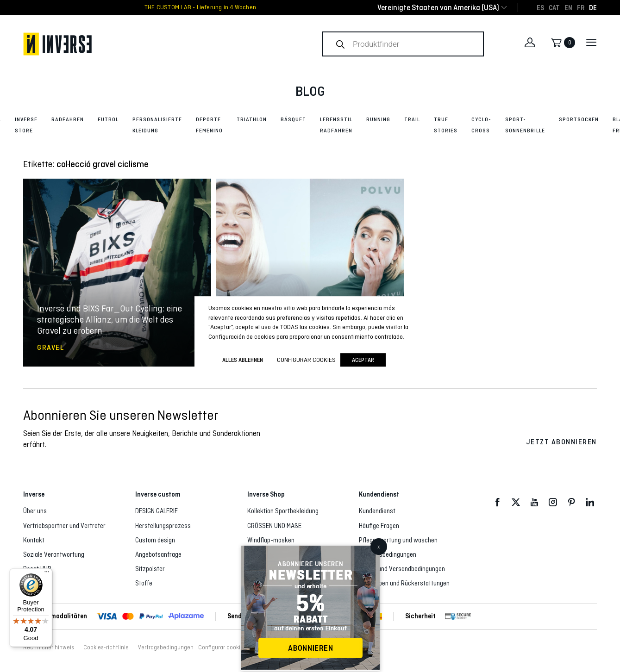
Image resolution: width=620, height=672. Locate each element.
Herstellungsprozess (163, 526)
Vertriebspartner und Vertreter (64, 526)
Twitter (516, 502)
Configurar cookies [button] (222, 647)
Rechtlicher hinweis (49, 647)
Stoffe (144, 583)
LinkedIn (590, 502)
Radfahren (68, 119)
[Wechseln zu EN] (568, 7)
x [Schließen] (379, 547)
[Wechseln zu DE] (593, 7)
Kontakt (34, 540)
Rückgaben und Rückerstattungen (404, 583)
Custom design (155, 540)
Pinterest (571, 502)
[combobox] (438, 8)
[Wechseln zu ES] (540, 7)
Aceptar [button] (363, 360)
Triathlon (252, 119)
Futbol (108, 119)
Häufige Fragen (379, 526)
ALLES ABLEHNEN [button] (243, 360)
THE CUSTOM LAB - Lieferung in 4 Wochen (200, 7)
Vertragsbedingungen (388, 554)
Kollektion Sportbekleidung (283, 511)
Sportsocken (579, 119)
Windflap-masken (271, 540)
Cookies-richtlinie (106, 647)
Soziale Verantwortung (54, 554)
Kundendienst (377, 511)
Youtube (534, 502)
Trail (412, 119)
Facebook (497, 502)
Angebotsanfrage (158, 554)
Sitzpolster (150, 569)
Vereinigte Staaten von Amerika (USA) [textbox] (438, 8)
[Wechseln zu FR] (581, 7)
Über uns (35, 511)
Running (378, 119)
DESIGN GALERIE (157, 511)
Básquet (293, 119)
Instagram (553, 502)
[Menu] (47, 574)
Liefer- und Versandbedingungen (402, 569)
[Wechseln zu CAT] (554, 7)
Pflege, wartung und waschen (398, 540)
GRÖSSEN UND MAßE (274, 526)
